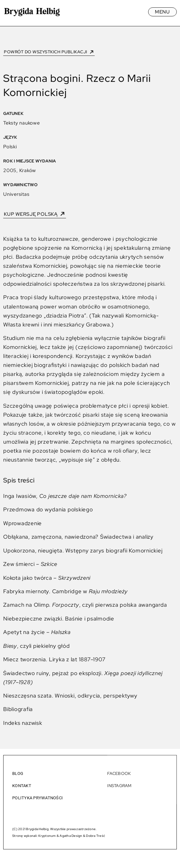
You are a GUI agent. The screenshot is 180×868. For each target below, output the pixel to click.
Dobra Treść (95, 836)
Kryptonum (47, 836)
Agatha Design (71, 836)
